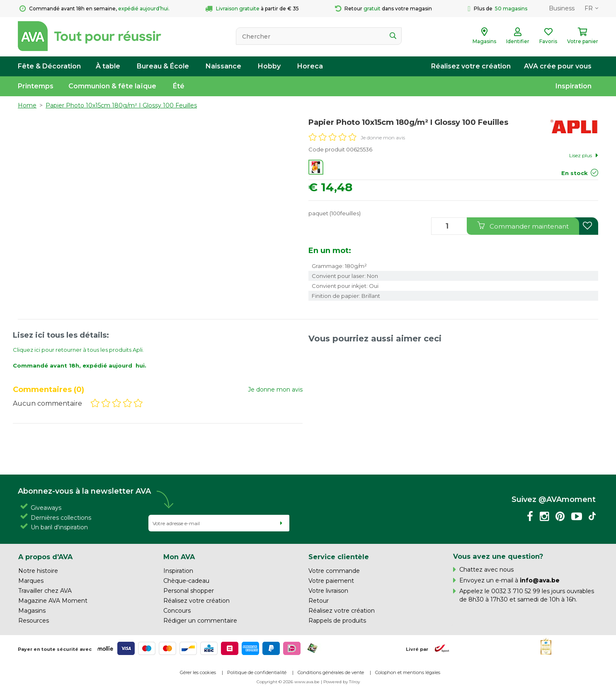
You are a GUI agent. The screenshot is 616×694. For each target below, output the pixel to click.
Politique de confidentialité (257, 672)
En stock (575, 173)
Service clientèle (339, 557)
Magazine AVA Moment (53, 601)
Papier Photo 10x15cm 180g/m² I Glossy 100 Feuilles (121, 105)
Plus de (497, 9)
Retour (319, 601)
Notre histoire (38, 571)
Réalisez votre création (471, 66)
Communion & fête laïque (112, 86)
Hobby (269, 66)
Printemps (36, 86)
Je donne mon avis (383, 138)
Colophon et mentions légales (408, 672)
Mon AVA (179, 557)
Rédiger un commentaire (200, 621)
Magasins (32, 611)
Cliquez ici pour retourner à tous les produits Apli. (78, 350)
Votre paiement (331, 581)
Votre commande (334, 571)
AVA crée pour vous (558, 66)
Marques (31, 581)
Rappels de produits (337, 621)
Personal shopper (189, 591)
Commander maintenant (523, 226)
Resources (34, 621)
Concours (177, 611)
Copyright (267, 682)
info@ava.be (540, 580)
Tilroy (354, 682)
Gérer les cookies (198, 672)
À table (108, 66)
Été (179, 86)
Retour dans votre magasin (383, 9)
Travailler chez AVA (45, 591)
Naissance (223, 66)
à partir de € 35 (252, 9)
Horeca (310, 66)
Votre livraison (328, 591)
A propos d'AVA (45, 557)
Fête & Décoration (49, 66)
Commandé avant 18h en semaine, (95, 9)
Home (27, 105)
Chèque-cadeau (186, 581)
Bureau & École (163, 66)
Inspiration (574, 86)
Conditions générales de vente (331, 672)
